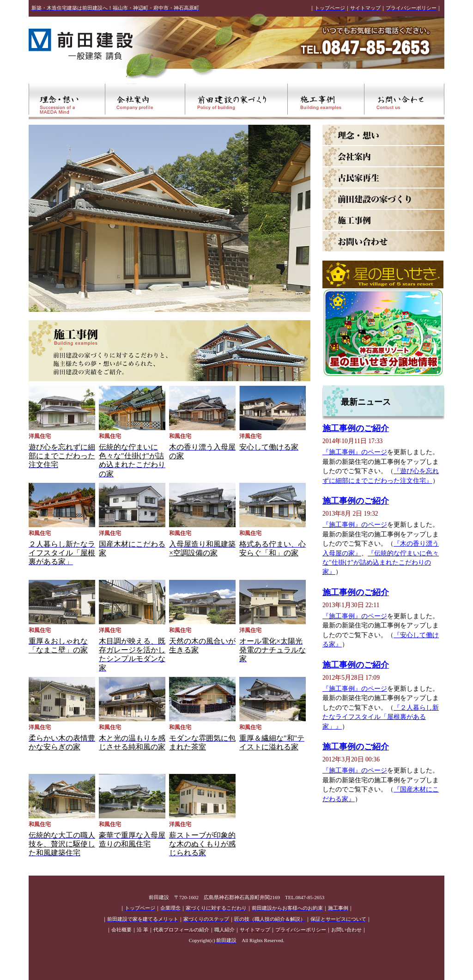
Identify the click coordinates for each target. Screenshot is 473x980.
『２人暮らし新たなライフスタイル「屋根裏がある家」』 (381, 717)
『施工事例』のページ (355, 452)
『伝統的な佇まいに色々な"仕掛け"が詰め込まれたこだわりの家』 (381, 563)
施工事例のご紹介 (356, 428)
